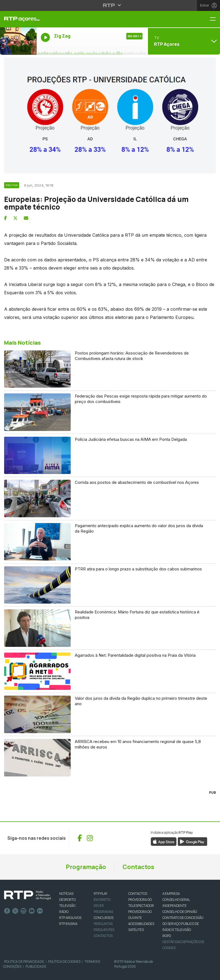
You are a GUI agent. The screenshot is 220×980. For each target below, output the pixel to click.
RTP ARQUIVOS (70, 918)
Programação (86, 867)
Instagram (24, 911)
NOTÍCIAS (66, 894)
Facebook (7, 911)
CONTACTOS (138, 894)
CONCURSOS (104, 918)
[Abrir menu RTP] (110, 5)
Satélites (136, 930)
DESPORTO (67, 900)
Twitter (15, 911)
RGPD (167, 936)
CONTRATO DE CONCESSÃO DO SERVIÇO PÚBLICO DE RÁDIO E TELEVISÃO (183, 924)
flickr (40, 911)
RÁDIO (64, 912)
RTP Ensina (68, 924)
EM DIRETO (102, 900)
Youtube (32, 911)
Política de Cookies (64, 962)
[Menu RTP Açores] (215, 19)
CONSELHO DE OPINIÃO (180, 912)
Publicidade (36, 966)
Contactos (138, 867)
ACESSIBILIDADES (141, 924)
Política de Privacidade (24, 962)
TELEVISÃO (67, 906)
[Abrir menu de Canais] (183, 41)
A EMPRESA (171, 894)
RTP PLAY (101, 894)
